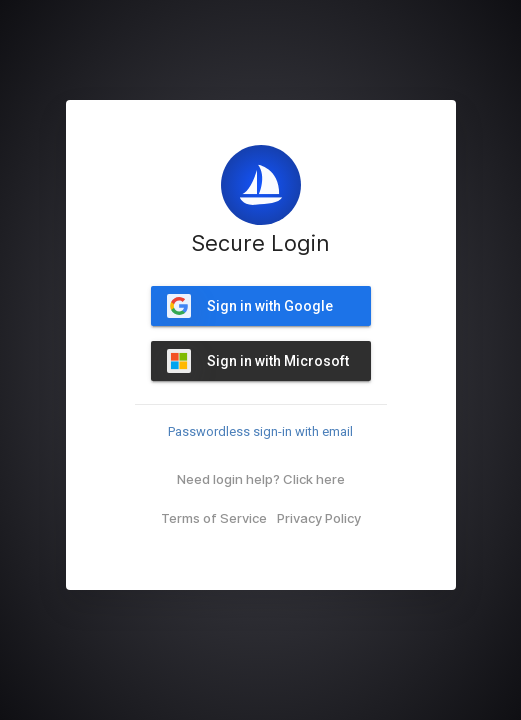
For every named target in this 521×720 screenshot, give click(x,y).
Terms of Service (214, 518)
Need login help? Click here (261, 479)
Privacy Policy (319, 518)
